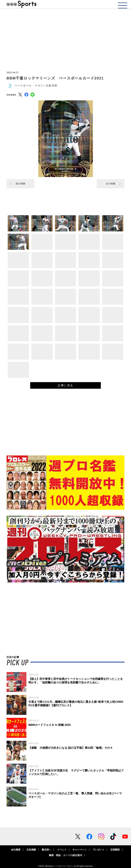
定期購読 (115, 850)
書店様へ (46, 850)
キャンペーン (80, 850)
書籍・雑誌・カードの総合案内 (65, 855)
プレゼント (98, 850)
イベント (62, 850)
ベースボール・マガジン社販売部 (36, 86)
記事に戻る (65, 385)
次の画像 (111, 184)
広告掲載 (31, 850)
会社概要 (16, 850)
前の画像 (20, 184)
